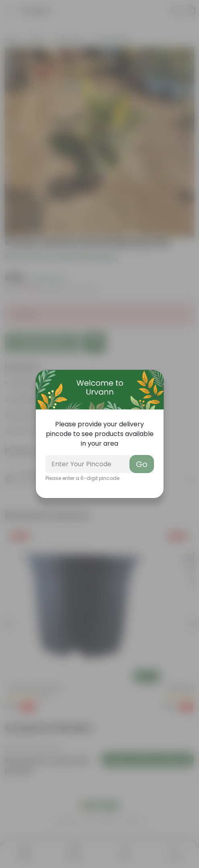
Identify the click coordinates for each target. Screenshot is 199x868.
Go (142, 464)
